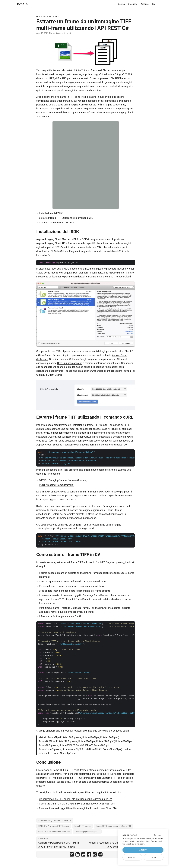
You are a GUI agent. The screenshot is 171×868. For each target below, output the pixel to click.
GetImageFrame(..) (81, 608)
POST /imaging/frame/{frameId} (57, 485)
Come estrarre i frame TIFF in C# (57, 222)
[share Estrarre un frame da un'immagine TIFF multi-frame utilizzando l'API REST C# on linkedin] (78, 855)
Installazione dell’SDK (51, 213)
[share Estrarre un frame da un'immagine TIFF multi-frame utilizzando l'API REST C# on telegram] (100, 855)
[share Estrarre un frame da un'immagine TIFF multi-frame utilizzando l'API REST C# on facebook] (89, 855)
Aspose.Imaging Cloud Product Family (55, 820)
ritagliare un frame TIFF (65, 778)
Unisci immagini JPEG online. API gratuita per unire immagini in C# (75, 799)
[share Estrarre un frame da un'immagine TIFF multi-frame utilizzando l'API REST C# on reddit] (83, 855)
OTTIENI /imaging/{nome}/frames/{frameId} (63, 480)
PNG (64, 78)
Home (20, 4)
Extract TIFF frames (82, 826)
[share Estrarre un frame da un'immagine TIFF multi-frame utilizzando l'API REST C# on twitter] (72, 855)
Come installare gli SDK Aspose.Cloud (110, 277)
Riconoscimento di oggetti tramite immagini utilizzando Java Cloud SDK (78, 808)
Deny (154, 857)
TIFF (76, 70)
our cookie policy (138, 844)
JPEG (51, 78)
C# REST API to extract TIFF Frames (54, 826)
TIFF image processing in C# (87, 832)
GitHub (64, 251)
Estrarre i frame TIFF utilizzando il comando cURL (66, 218)
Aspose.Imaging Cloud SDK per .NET (56, 239)
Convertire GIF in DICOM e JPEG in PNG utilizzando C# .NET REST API (77, 804)
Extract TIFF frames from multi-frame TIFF (114, 826)
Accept (143, 850)
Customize (132, 857)
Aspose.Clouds (51, 16)
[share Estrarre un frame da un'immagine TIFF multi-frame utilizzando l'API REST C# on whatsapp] (95, 855)
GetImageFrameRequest (96, 595)
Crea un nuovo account (70, 363)
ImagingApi (86, 573)
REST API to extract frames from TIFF (54, 832)
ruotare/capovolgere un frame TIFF (98, 778)
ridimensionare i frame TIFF (96, 774)
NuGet (54, 251)
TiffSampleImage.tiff (48, 528)
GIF (57, 78)
